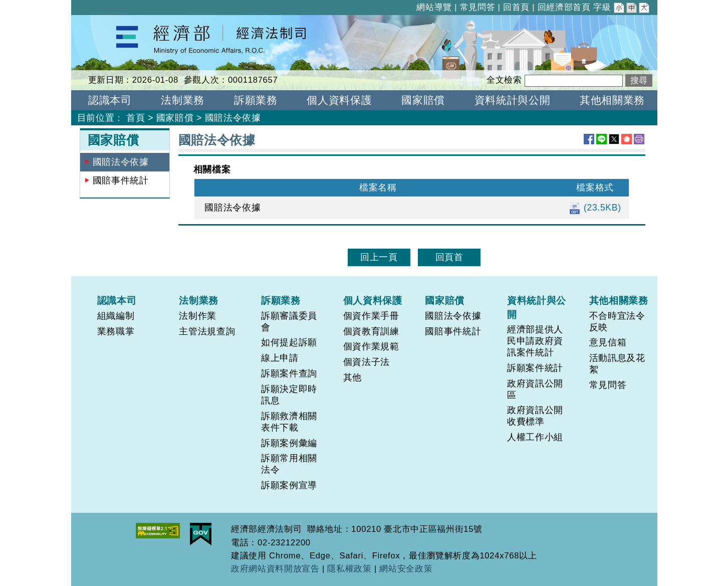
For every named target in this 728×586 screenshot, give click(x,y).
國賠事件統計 (121, 180)
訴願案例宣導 (289, 485)
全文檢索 (504, 80)
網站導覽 (434, 7)
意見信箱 (608, 342)
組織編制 (116, 316)
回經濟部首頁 (564, 7)
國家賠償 (175, 118)
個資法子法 (367, 362)
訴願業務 (281, 300)
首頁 (136, 118)
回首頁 (516, 7)
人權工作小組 (535, 437)
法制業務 (199, 300)
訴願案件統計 (535, 368)
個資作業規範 (371, 346)
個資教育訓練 (371, 331)
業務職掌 (116, 331)
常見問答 (478, 7)
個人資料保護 (373, 300)
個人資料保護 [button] (339, 100)
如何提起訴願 (289, 342)
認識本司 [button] (110, 100)
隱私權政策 (349, 569)
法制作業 (198, 316)
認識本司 (117, 300)
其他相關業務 (619, 300)
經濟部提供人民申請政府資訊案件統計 (535, 341)
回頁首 (449, 257)
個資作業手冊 (371, 316)
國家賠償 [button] (423, 100)
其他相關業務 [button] (612, 100)
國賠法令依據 (233, 118)
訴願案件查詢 (289, 373)
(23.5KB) (595, 208)
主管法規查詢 (207, 331)
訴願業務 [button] (256, 100)
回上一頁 (379, 257)
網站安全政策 (406, 569)
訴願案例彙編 (289, 443)
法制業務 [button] (183, 100)
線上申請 (280, 358)
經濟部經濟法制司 (108, 22)
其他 (352, 377)
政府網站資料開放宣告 (275, 569)
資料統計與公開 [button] (513, 100)
